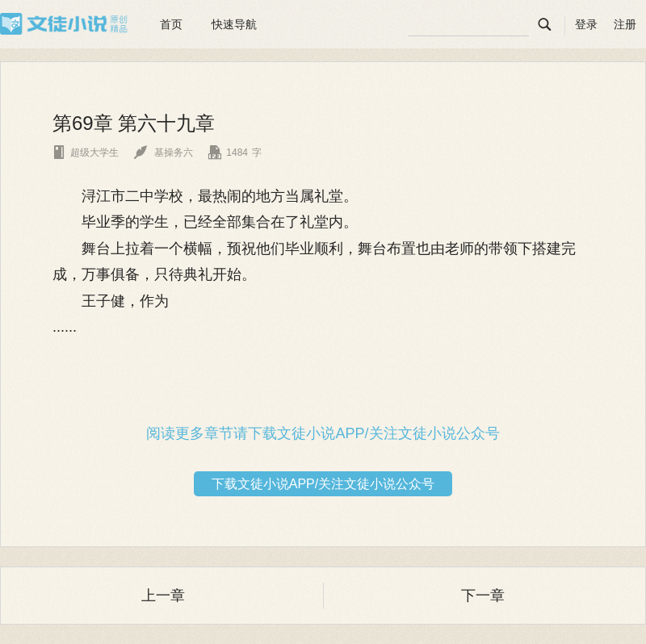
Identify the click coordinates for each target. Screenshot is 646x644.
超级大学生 (86, 153)
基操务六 (164, 153)
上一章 (163, 596)
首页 (171, 24)
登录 (586, 24)
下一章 (483, 596)
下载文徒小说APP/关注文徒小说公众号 (323, 484)
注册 (625, 24)
